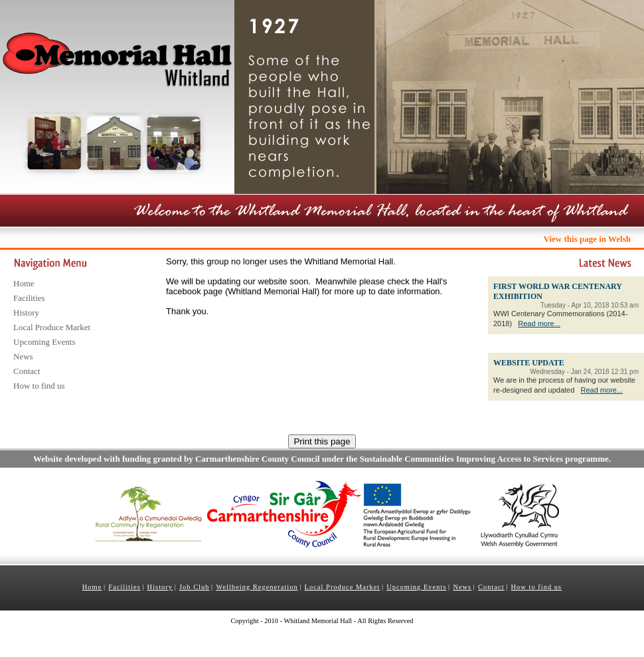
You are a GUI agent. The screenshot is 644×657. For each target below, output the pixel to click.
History (26, 313)
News (23, 356)
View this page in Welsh (587, 239)
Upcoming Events (44, 342)
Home (24, 283)
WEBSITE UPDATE (529, 363)
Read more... (539, 324)
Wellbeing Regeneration (257, 587)
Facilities (29, 298)
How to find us (39, 386)
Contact (27, 371)
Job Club (195, 587)
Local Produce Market (52, 327)
